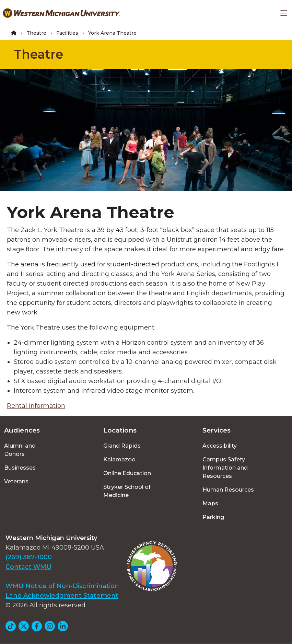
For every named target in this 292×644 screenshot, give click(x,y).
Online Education (127, 473)
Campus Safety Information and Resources (225, 468)
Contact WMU (28, 567)
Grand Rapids (122, 446)
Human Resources (228, 490)
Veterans (16, 481)
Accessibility (220, 446)
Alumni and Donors (20, 450)
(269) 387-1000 (29, 557)
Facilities (67, 33)
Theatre (36, 33)
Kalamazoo (119, 459)
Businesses (20, 468)
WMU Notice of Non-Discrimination (62, 586)
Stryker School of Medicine (127, 491)
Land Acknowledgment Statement (62, 596)
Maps (210, 503)
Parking (213, 517)
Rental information (36, 406)
